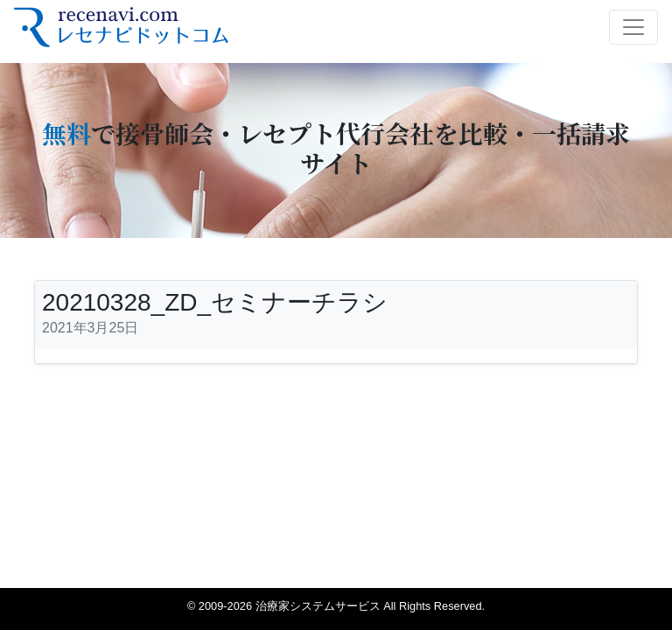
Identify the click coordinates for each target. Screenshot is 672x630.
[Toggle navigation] (633, 27)
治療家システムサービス (318, 606)
